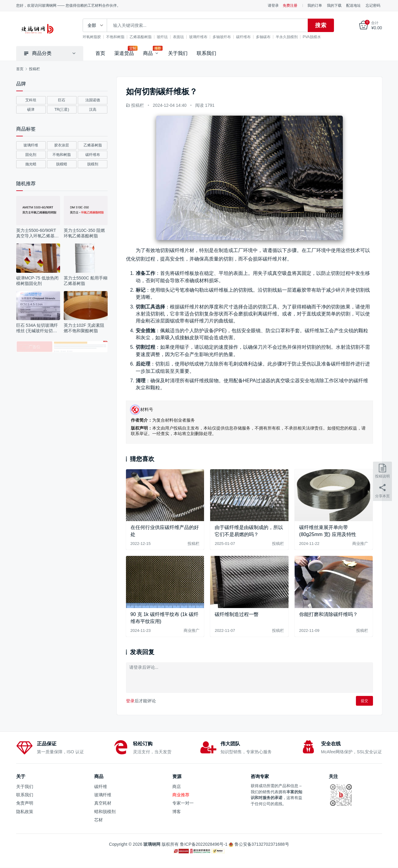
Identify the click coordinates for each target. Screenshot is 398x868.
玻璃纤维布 (202, 37)
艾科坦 (31, 100)
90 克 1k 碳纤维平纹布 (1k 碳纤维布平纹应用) (165, 618)
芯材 (99, 820)
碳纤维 (101, 787)
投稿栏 (138, 105)
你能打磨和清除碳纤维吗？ (328, 614)
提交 (364, 701)
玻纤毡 (166, 37)
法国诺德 (93, 100)
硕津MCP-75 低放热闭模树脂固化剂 (37, 281)
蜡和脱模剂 (105, 812)
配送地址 (353, 5)
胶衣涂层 (62, 145)
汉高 (93, 110)
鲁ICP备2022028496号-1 (204, 844)
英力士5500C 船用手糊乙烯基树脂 (86, 281)
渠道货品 (124, 53)
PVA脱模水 (316, 37)
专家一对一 (183, 803)
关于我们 (178, 53)
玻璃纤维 (31, 145)
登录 (130, 701)
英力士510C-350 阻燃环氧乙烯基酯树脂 (84, 233)
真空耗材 (103, 803)
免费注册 (290, 5)
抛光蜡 (31, 164)
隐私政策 (25, 812)
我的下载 (334, 5)
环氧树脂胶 (96, 37)
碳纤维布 (247, 37)
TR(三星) (62, 110)
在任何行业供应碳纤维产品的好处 (165, 531)
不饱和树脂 (119, 37)
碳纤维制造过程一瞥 (237, 614)
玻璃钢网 (152, 844)
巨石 (62, 100)
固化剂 (31, 155)
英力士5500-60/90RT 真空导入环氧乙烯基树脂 (38, 233)
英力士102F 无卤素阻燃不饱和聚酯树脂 (84, 328)
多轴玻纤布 (226, 37)
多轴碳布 (267, 37)
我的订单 (315, 5)
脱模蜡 (62, 164)
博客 (177, 812)
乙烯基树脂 (93, 145)
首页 (100, 53)
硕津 (31, 110)
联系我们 (206, 53)
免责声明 (25, 803)
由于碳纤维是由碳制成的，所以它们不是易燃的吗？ (249, 531)
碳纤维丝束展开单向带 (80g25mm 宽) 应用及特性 (328, 531)
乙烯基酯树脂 (145, 37)
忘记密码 (373, 5)
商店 (177, 787)
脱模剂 (93, 164)
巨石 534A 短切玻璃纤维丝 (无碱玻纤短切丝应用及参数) (37, 328)
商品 (148, 53)
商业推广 (360, 544)
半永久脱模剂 (291, 37)
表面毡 (182, 37)
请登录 (273, 5)
